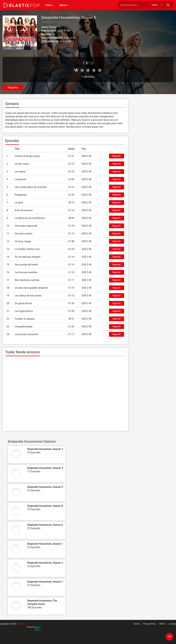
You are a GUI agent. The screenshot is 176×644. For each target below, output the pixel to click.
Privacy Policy (149, 624)
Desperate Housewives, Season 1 (45, 582)
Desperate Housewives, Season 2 (45, 563)
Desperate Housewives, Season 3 (45, 449)
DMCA (162, 624)
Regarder (13, 87)
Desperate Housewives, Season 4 (45, 468)
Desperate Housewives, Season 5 (45, 487)
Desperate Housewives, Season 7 (45, 544)
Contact (172, 624)
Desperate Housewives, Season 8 (45, 506)
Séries (64, 5)
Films (50, 5)
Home (137, 624)
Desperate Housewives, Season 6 (45, 525)
